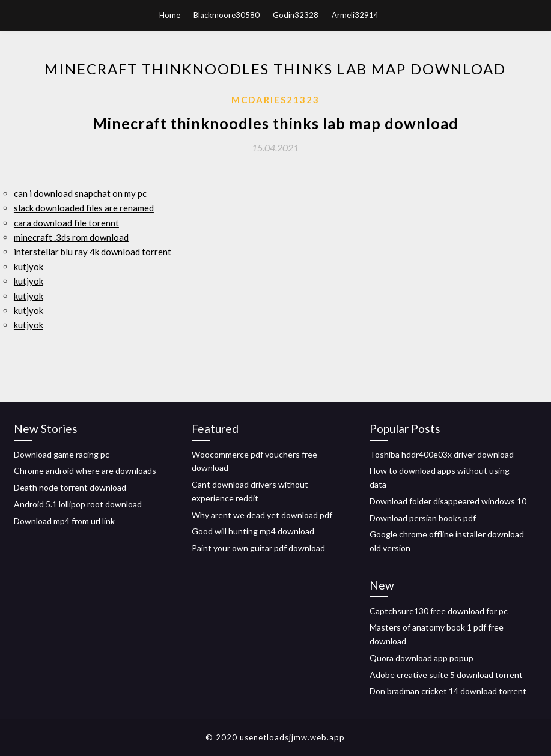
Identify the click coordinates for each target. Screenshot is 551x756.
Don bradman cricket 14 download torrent (448, 691)
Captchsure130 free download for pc (439, 611)
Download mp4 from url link (64, 521)
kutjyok (29, 267)
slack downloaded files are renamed (84, 208)
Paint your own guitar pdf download (258, 548)
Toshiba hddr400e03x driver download (442, 454)
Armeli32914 (355, 15)
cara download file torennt (66, 223)
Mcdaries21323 (275, 100)
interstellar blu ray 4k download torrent (93, 252)
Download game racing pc (62, 454)
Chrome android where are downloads (85, 470)
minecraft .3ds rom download (71, 237)
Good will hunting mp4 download (253, 531)
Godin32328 (296, 15)
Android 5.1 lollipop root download (78, 504)
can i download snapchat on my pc (80, 193)
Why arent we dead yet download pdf (262, 515)
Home (170, 15)
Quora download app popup (422, 658)
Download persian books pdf (423, 518)
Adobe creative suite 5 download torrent (446, 675)
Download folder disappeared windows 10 (448, 501)
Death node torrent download (70, 487)
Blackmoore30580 (227, 15)
